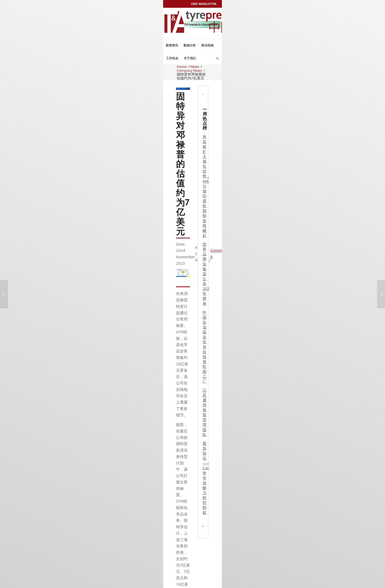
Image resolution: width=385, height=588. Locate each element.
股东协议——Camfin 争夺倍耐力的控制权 (203, 478)
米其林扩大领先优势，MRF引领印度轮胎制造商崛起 (203, 186)
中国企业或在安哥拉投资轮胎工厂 (203, 347)
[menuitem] (172, 45)
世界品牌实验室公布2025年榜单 (203, 274)
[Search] (217, 58)
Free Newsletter (204, 4)
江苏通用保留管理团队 (203, 412)
